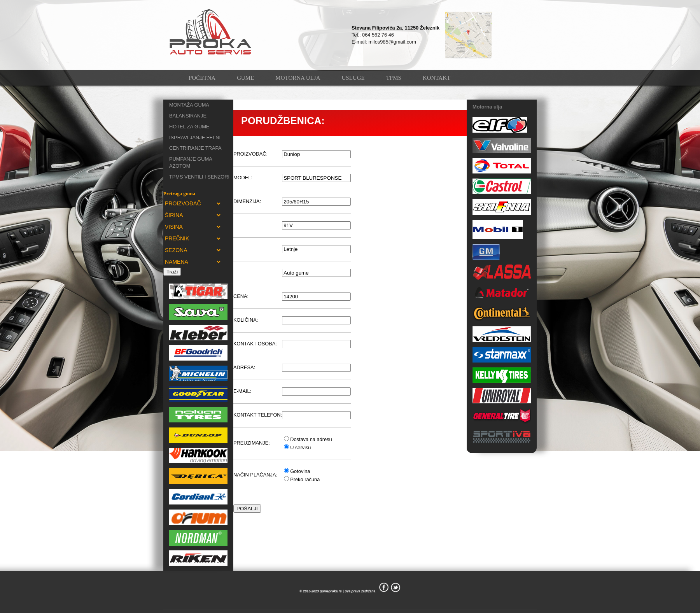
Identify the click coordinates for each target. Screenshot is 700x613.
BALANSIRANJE (188, 116)
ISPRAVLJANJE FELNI (195, 137)
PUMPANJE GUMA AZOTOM (191, 162)
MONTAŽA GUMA (189, 105)
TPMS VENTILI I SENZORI (199, 177)
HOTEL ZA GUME (189, 127)
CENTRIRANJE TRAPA (195, 148)
